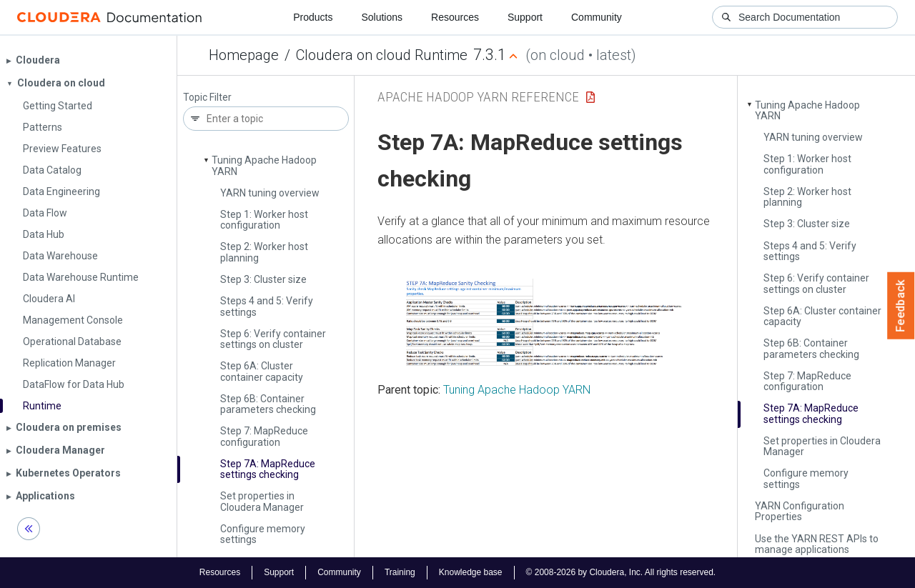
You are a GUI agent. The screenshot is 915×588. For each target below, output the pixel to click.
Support (525, 17)
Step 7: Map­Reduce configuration (264, 436)
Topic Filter (207, 98)
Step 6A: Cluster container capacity (262, 371)
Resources (455, 17)
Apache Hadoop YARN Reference (478, 97)
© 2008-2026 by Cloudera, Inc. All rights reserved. (621, 572)
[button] (546, 323)
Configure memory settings (263, 534)
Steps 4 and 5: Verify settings (267, 306)
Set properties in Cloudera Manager (262, 501)
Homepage (244, 55)
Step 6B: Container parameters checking (268, 404)
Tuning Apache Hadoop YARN (264, 165)
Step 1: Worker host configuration (264, 220)
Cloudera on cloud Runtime (382, 55)
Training (400, 572)
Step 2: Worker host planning (264, 252)
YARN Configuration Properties (800, 511)
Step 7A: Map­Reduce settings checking (268, 469)
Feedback (901, 306)
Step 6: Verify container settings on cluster (273, 339)
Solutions (382, 17)
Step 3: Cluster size (263, 279)
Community (597, 17)
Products (313, 17)
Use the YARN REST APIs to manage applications (817, 544)
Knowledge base (471, 572)
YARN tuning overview (270, 193)
